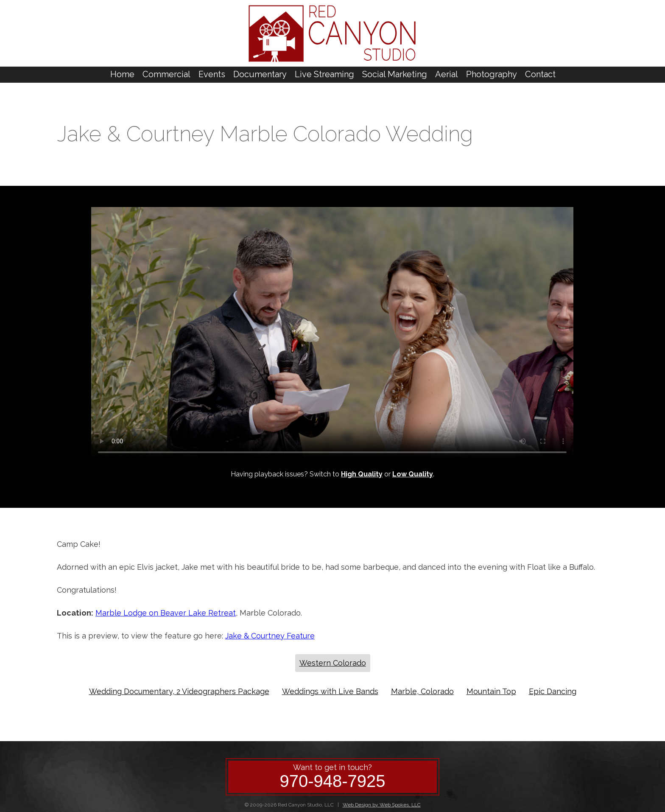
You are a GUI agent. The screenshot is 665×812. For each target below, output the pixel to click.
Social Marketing (395, 74)
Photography (492, 74)
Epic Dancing (553, 691)
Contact (540, 74)
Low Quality (413, 474)
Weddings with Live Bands (330, 691)
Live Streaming (324, 74)
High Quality (362, 474)
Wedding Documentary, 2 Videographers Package (179, 691)
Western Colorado (333, 663)
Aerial (447, 74)
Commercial (166, 74)
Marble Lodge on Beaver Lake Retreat (166, 613)
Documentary (260, 74)
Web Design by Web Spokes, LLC (382, 805)
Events (212, 74)
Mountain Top (491, 691)
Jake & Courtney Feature (270, 636)
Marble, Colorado (422, 691)
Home (122, 74)
